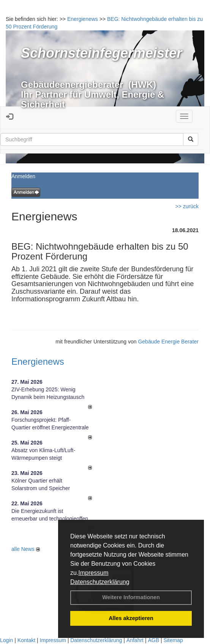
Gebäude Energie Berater (168, 342)
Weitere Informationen (131, 597)
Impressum (93, 573)
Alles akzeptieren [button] (131, 618)
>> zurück (187, 206)
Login (6, 640)
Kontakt (26, 640)
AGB (153, 640)
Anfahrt (135, 640)
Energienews (38, 362)
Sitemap (173, 640)
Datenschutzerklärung (100, 582)
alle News (26, 549)
